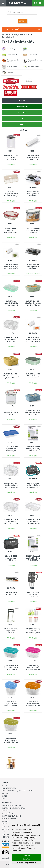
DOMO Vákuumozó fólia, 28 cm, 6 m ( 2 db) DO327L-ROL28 (11, 267)
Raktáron (23, 130)
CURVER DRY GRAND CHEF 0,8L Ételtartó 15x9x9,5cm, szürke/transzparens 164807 (33, 232)
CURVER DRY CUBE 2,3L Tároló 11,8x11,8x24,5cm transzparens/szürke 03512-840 (11, 159)
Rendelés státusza (9, 788)
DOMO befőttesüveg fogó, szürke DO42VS (11, 631)
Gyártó (4, 796)
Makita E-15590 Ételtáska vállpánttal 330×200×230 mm (33, 485)
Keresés (22, 21)
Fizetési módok (7, 813)
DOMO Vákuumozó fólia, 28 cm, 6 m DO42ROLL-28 (33, 157)
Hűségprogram (8, 821)
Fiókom (4, 786)
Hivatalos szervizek (9, 819)
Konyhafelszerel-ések (22, 35)
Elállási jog (6, 811)
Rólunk (4, 824)
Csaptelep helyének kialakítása (14, 808)
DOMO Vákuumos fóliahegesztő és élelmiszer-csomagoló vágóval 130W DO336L (33, 269)
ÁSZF (3, 832)
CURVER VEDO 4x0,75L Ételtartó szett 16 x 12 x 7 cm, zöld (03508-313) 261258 (11, 742)
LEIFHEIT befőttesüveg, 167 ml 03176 (11, 412)
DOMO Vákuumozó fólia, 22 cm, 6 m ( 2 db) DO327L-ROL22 (33, 339)
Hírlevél (5, 793)
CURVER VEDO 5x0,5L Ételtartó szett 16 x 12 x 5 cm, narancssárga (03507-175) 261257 (33, 706)
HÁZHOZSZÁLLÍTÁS (8, 829)
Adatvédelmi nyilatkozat (11, 805)
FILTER (22, 101)
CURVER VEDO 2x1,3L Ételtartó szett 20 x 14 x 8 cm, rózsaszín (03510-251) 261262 (33, 669)
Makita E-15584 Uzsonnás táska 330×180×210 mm (11, 558)
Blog (4, 799)
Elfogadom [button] (26, 855)
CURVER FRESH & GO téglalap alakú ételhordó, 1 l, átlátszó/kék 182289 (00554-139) (11, 451)
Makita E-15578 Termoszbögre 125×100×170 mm (33, 594)
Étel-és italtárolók (8, 37)
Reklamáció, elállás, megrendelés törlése (18, 791)
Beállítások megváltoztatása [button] (26, 863)
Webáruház (6, 35)
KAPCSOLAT (6, 834)
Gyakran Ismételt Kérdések (12, 816)
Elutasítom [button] (26, 859)
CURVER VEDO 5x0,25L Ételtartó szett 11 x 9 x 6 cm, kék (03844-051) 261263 (11, 706)
